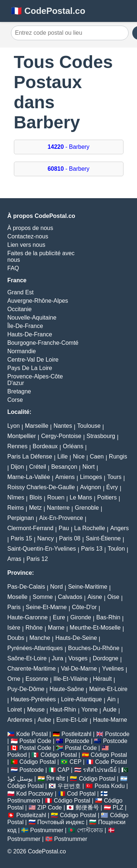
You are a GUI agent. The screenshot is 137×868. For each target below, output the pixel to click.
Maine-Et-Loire (108, 689)
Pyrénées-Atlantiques (35, 648)
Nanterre (58, 508)
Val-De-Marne (79, 669)
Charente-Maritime (31, 669)
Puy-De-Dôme (26, 689)
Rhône (34, 628)
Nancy (45, 538)
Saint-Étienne (103, 538)
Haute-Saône (67, 689)
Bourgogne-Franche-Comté (43, 343)
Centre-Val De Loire (33, 360)
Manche (40, 638)
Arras (14, 559)
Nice (79, 456)
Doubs (16, 638)
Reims (16, 508)
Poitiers (107, 497)
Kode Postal (32, 734)
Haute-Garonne (27, 617)
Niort (89, 467)
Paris (14, 607)
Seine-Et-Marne (46, 607)
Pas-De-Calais (26, 587)
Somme (43, 597)
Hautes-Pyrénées (33, 699)
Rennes (17, 446)
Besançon (64, 467)
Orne (14, 679)
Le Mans (81, 497)
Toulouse (89, 426)
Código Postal (59, 755)
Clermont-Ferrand (30, 528)
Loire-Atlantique (81, 699)
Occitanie (20, 309)
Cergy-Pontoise (61, 436)
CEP (75, 762)
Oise (113, 597)
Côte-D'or (84, 607)
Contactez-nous (28, 236)
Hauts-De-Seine (76, 638)
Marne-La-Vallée (29, 477)
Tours (114, 477)
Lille (62, 456)
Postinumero (24, 801)
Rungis (118, 456)
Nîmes (16, 497)
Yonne (90, 710)
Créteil (38, 467)
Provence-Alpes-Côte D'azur (35, 380)
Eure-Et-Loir (72, 720)
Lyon (14, 426)
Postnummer (47, 830)
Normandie (22, 351)
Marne (56, 628)
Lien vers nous (26, 245)
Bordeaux (45, 446)
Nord (56, 587)
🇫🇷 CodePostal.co (48, 11)
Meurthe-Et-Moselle (95, 628)
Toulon (116, 549)
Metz (36, 508)
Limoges (91, 477)
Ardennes (20, 720)
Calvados (70, 597)
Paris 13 (92, 549)
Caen (97, 456)
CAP (63, 770)
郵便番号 (87, 807)
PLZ (118, 807)
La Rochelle (90, 528)
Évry (112, 487)
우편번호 (69, 786)
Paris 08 (70, 538)
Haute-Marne (110, 720)
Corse (15, 400)
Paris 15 (21, 538)
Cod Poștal (81, 794)
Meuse (36, 710)
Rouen (56, 497)
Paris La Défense (30, 456)
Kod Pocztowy (35, 794)
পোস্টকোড (90, 830)
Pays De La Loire (30, 368)
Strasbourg (101, 436)
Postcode (117, 734)
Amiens (65, 477)
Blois (36, 497)
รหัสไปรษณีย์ (100, 770)
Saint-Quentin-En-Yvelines (42, 549)
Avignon (91, 487)
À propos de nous (30, 228)
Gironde (81, 617)
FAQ (13, 268)
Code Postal (111, 762)
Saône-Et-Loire (27, 658)
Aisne (95, 597)
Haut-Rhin (63, 710)
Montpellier (22, 436)
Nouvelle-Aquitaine (32, 318)
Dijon (17, 467)
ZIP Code (50, 807)
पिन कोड (56, 779)
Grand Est (20, 292)
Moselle (17, 597)
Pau (64, 528)
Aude (110, 710)
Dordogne (106, 658)
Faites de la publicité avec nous (41, 256)
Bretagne (19, 391)
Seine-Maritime (88, 587)
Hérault (102, 679)
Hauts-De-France (30, 334)
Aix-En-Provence (61, 518)
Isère (14, 628)
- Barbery (68, 147)
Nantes (63, 426)
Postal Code (35, 741)
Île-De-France (25, 326)
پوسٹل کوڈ (20, 779)
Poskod (17, 755)
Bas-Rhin (108, 617)
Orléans (73, 446)
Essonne (37, 679)
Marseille (37, 426)
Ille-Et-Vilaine (71, 679)
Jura (58, 658)
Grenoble (87, 508)
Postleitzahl (76, 734)
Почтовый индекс (61, 822)
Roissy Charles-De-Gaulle (41, 487)
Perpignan (21, 518)
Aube (44, 720)
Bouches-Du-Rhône (94, 648)
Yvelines (113, 669)
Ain (111, 699)
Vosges (78, 658)
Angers (120, 528)
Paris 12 (37, 559)
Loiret (15, 710)
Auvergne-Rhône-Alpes (38, 301)
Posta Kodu (110, 786)
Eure (59, 617)
